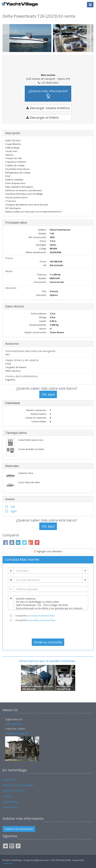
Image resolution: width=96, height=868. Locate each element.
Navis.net (8, 863)
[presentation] (48, 630)
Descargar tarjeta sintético (48, 108)
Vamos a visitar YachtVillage (18, 785)
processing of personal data (41, 616)
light (11, 511)
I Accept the (35, 616)
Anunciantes (9, 779)
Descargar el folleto (43, 118)
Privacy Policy (10, 807)
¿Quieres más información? (48, 94)
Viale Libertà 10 (14, 724)
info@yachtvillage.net (17, 733)
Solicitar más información (19, 829)
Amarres (7, 796)
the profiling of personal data (41, 620)
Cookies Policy (11, 802)
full (10, 507)
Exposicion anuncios (14, 791)
